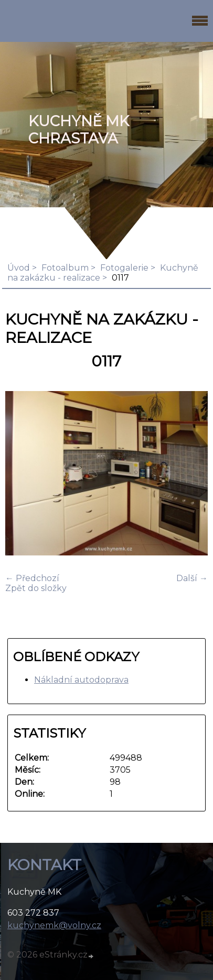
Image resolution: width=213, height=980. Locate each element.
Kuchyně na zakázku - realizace (103, 273)
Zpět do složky (36, 588)
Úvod (19, 268)
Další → (192, 578)
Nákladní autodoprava (81, 680)
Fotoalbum (65, 268)
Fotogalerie (124, 268)
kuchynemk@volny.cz (54, 925)
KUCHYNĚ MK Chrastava (79, 130)
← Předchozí (32, 578)
